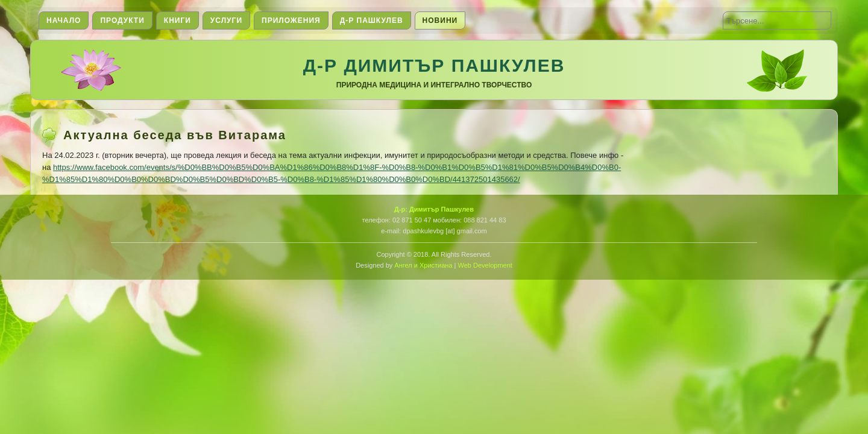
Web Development (485, 265)
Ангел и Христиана (423, 265)
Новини (440, 20)
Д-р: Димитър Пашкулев (434, 209)
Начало (64, 20)
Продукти (122, 20)
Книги (178, 20)
